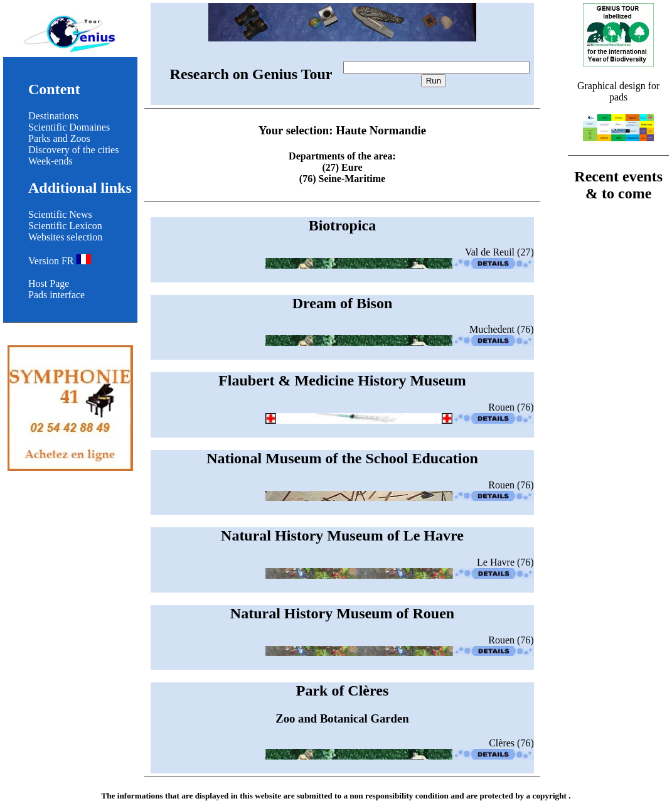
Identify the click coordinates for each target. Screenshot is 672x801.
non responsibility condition (399, 796)
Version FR (60, 261)
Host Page (49, 283)
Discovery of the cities (73, 150)
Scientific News (60, 214)
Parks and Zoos (59, 138)
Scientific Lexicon (65, 226)
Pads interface (56, 295)
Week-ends (51, 161)
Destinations (53, 116)
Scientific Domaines (69, 127)
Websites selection (65, 237)
